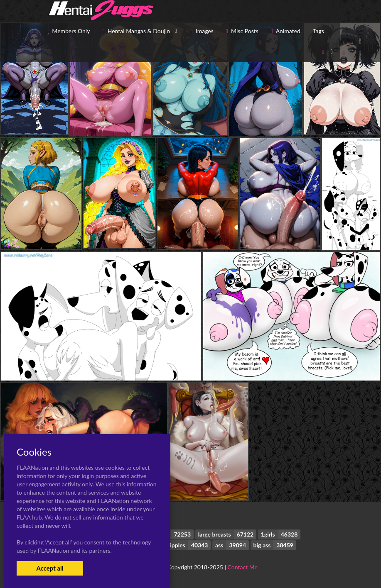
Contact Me (243, 567)
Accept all (50, 568)
